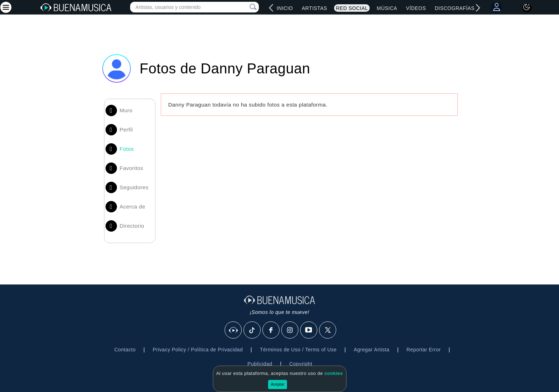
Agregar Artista (371, 350)
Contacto (125, 350)
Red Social (352, 8)
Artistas (314, 8)
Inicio (285, 8)
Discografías (455, 8)
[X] (328, 330)
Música (387, 8)
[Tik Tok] (252, 330)
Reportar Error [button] (424, 350)
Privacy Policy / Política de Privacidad (198, 350)
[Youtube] (309, 330)
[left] (271, 8)
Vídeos (416, 8)
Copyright (301, 364)
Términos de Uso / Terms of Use (298, 350)
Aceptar (278, 384)
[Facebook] (271, 330)
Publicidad (260, 364)
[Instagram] (290, 330)
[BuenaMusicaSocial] (234, 330)
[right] (478, 8)
